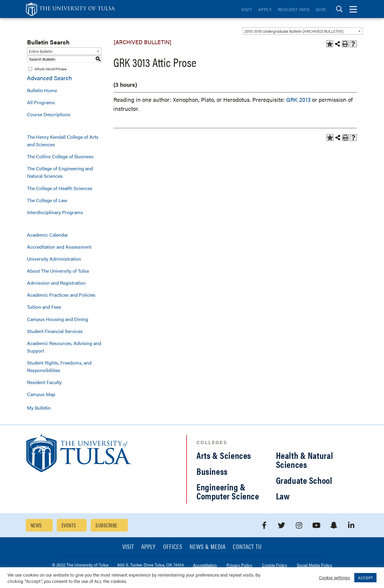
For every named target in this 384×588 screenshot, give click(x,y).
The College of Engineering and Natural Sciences (60, 172)
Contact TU (247, 547)
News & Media (208, 547)
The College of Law (47, 200)
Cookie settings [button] (334, 577)
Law (283, 496)
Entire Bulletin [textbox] (41, 51)
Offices (173, 547)
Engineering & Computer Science (228, 491)
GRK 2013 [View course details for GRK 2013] (298, 100)
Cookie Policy (274, 565)
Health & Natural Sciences (305, 460)
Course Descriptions (49, 114)
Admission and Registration (56, 283)
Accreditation (205, 565)
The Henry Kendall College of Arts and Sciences (63, 141)
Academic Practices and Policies (61, 295)
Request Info (294, 9)
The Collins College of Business (60, 156)
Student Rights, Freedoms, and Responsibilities (59, 366)
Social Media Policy (314, 565)
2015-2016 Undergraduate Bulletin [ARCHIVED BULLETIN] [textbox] (294, 31)
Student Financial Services (55, 331)
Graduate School (304, 480)
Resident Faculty (44, 382)
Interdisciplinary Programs (55, 212)
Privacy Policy (239, 565)
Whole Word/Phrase (51, 69)
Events (69, 525)
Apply (265, 9)
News (36, 525)
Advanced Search (49, 78)
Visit (247, 9)
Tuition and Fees (44, 307)
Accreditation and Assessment (59, 247)
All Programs (41, 102)
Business (212, 471)
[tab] (339, 9)
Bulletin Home (42, 90)
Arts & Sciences (224, 455)
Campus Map (41, 394)
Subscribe (106, 525)
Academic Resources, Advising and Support (64, 347)
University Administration (54, 259)
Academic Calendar (48, 235)
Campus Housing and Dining (58, 319)
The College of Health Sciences (60, 188)
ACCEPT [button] (365, 578)
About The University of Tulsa (58, 271)
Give (321, 9)
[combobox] (303, 31)
